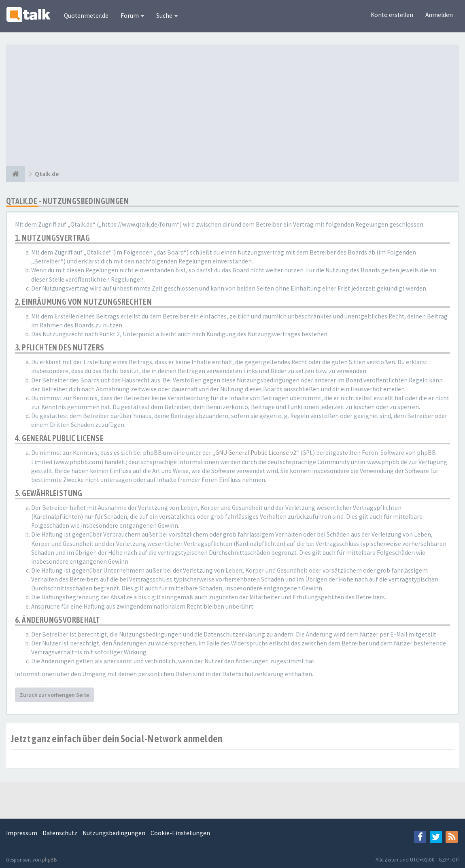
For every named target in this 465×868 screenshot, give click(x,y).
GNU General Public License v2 (256, 453)
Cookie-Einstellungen (180, 833)
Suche (167, 16)
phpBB (50, 860)
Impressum (22, 833)
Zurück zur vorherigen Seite (54, 695)
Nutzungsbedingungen (114, 833)
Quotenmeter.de (86, 16)
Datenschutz (60, 833)
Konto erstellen (392, 15)
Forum (132, 16)
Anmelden (439, 15)
